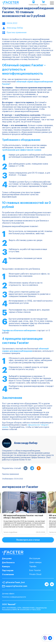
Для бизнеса (8, 563)
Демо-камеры (35, 563)
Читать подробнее (10, 532)
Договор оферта (8, 594)
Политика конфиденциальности (14, 597)
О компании (8, 574)
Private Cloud (35, 574)
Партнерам (8, 570)
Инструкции (35, 559)
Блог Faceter (35, 570)
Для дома (7, 559)
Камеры (6, 566)
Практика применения (10, 474)
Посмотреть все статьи (28, 540)
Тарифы (33, 566)
